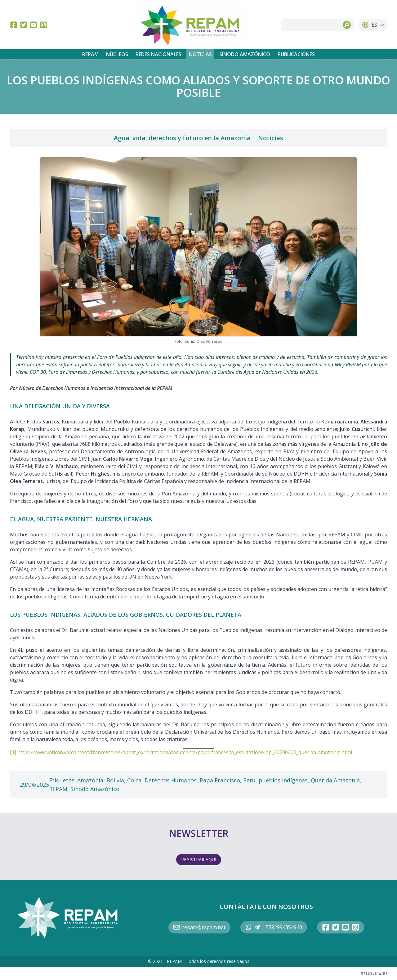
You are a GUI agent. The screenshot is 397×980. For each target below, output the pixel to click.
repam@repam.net (199, 927)
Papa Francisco (220, 780)
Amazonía (90, 780)
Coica (134, 780)
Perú (249, 780)
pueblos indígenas (283, 780)
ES (373, 25)
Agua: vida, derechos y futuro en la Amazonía (182, 138)
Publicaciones (296, 54)
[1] (375, 494)
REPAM (90, 54)
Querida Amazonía (335, 780)
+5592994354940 (274, 927)
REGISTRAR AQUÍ (199, 859)
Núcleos (117, 54)
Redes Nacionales (158, 54)
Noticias (200, 54)
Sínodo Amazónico (245, 54)
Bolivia (115, 780)
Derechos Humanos (171, 780)
